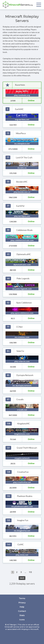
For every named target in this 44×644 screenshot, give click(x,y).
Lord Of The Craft (24, 158)
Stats (22, 615)
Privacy (22, 603)
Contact (22, 611)
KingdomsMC (24, 424)
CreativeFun (23, 472)
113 (30, 572)
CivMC (21, 544)
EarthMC (19, 109)
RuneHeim (20, 85)
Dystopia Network (25, 375)
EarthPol (20, 206)
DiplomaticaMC (24, 254)
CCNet (19, 327)
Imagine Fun (23, 520)
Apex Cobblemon (24, 303)
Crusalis (20, 399)
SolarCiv (20, 351)
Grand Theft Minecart (27, 448)
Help (22, 607)
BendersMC (22, 182)
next (22, 578)
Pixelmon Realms (25, 496)
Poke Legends (23, 278)
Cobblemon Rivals (24, 230)
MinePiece (21, 133)
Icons (22, 620)
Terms (22, 598)
